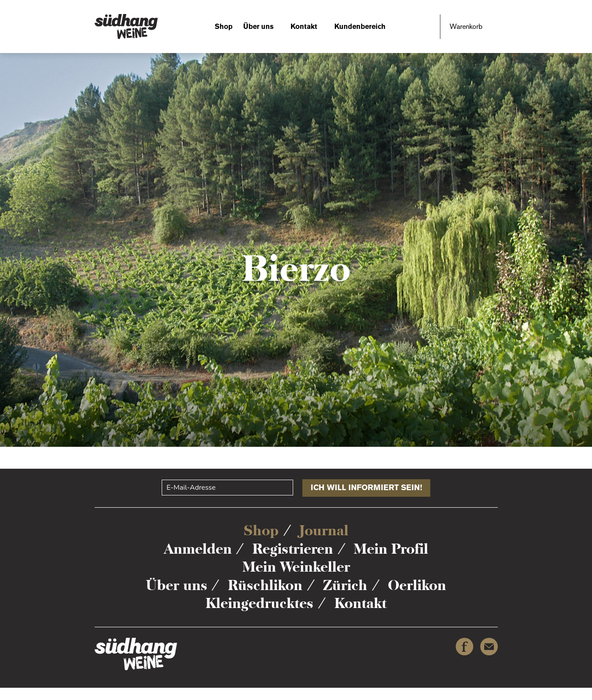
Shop (224, 27)
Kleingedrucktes (259, 603)
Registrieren (293, 549)
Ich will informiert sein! (366, 488)
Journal (324, 530)
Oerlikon (417, 585)
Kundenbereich (360, 27)
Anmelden (198, 549)
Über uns (258, 27)
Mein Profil (391, 549)
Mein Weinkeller (296, 567)
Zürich (345, 585)
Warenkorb (466, 27)
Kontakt (304, 27)
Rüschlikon (265, 585)
